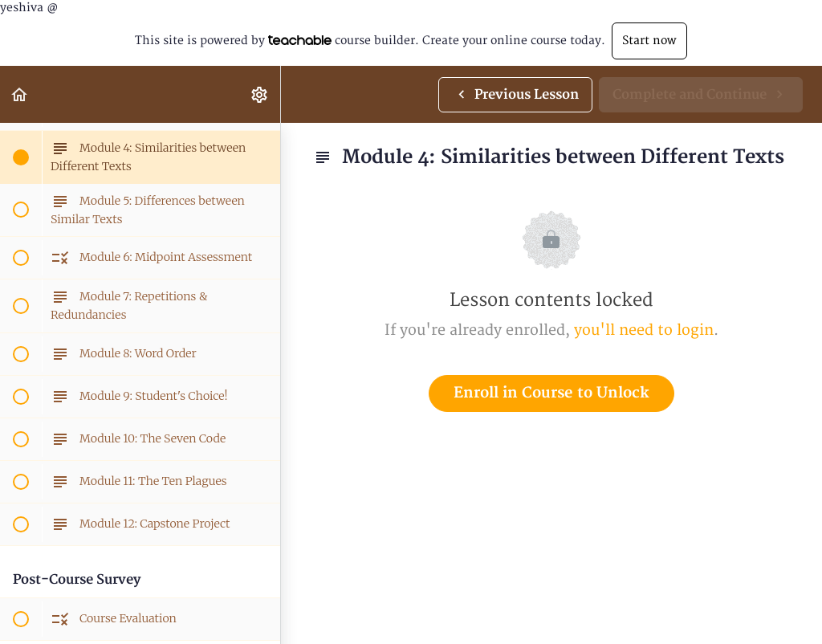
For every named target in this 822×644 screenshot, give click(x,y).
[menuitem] (260, 94)
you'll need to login (644, 330)
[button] (20, 94)
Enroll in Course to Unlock (551, 393)
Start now (649, 41)
